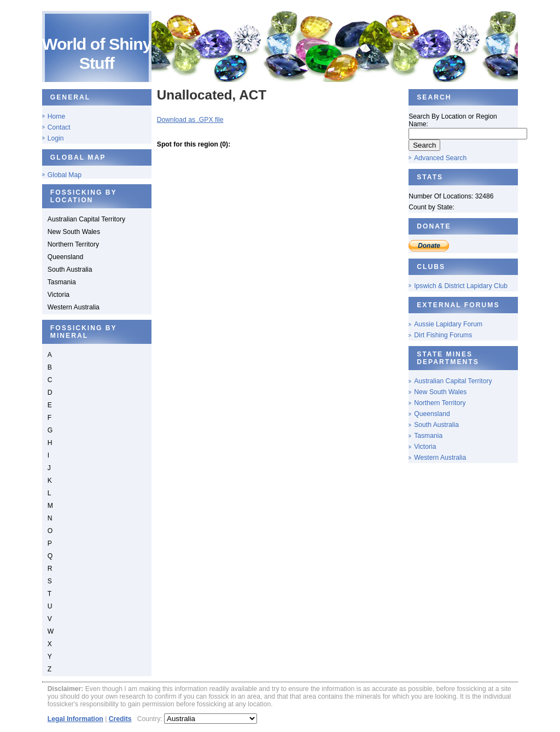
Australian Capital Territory (453, 381)
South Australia (436, 425)
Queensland (432, 414)
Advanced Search (440, 158)
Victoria (425, 447)
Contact (59, 127)
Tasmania (428, 436)
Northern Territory (440, 403)
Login (56, 138)
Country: (151, 719)
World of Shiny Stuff (97, 53)
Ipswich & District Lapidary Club (461, 286)
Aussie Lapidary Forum (448, 324)
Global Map (65, 175)
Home (56, 116)
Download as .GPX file (190, 120)
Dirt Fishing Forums (443, 335)
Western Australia (440, 458)
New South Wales (440, 392)
